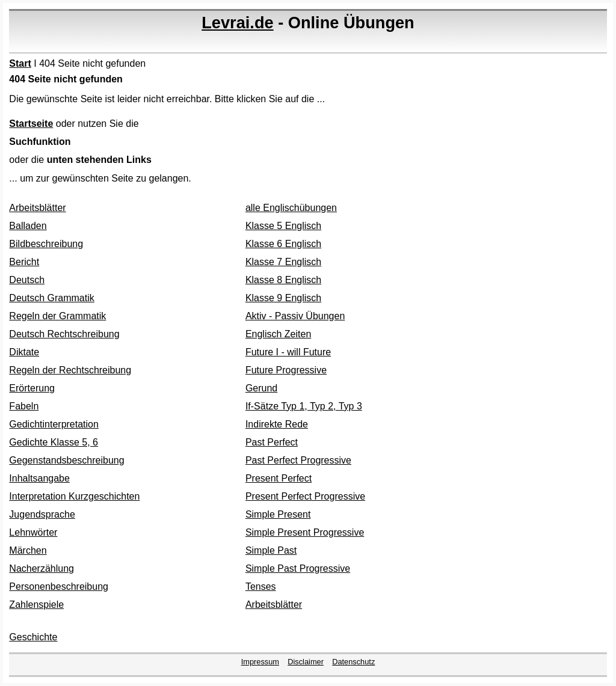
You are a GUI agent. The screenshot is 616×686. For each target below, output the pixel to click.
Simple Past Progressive (298, 568)
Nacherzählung (42, 568)
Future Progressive (286, 370)
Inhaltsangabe (39, 478)
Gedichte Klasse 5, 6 (54, 442)
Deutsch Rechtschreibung (64, 334)
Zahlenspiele (36, 605)
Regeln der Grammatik (57, 316)
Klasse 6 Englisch (283, 244)
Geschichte (33, 637)
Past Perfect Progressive (298, 460)
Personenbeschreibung (59, 586)
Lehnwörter (33, 532)
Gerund (261, 388)
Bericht (24, 262)
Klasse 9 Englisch (283, 298)
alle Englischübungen (291, 208)
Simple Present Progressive (305, 532)
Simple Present (278, 514)
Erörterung (32, 388)
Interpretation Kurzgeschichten (74, 496)
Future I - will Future (288, 352)
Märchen (28, 550)
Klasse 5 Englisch (283, 226)
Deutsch (27, 280)
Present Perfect (279, 478)
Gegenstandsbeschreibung (66, 460)
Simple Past (271, 550)
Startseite (31, 124)
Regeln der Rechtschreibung (70, 370)
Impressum (260, 662)
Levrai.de (237, 23)
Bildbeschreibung (46, 244)
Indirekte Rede (277, 424)
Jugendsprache (42, 514)
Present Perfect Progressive (305, 496)
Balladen (28, 226)
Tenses (261, 586)
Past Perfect (272, 442)
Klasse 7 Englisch (283, 262)
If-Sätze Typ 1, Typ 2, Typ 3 (304, 406)
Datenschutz (353, 662)
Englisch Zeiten (278, 334)
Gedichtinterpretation (54, 424)
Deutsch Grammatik (51, 298)
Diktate (24, 352)
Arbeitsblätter (37, 208)
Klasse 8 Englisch (283, 280)
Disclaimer (306, 662)
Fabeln (24, 406)
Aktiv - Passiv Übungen (295, 316)
